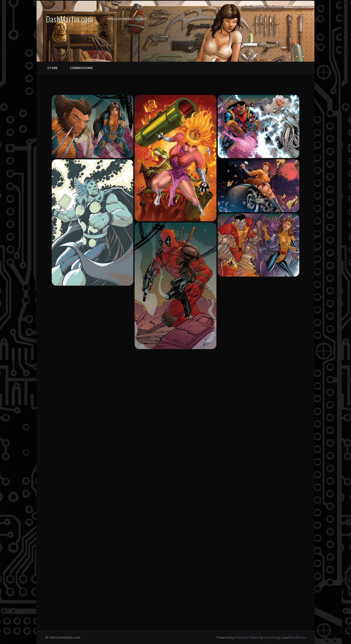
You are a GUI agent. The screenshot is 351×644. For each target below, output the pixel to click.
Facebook (281, 19)
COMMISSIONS (81, 68)
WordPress (298, 637)
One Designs (273, 637)
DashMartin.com (69, 19)
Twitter (291, 19)
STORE (52, 68)
